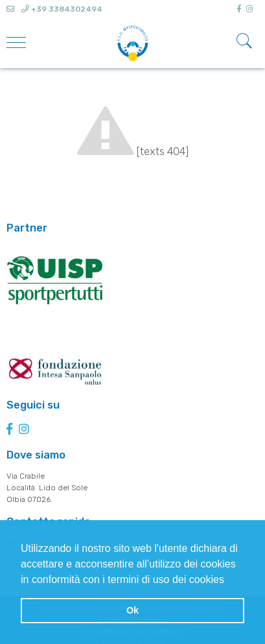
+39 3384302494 (62, 9)
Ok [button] (132, 610)
